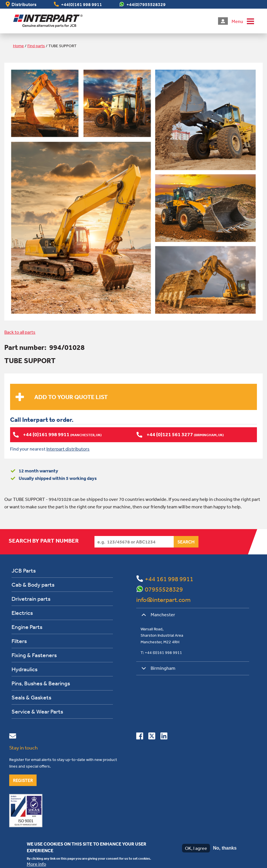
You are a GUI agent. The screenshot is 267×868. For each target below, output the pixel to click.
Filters (19, 641)
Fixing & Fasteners (34, 655)
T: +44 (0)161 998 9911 (161, 652)
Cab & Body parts (33, 584)
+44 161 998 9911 (169, 579)
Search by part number (44, 541)
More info (36, 864)
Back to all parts (20, 332)
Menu (237, 21)
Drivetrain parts (31, 599)
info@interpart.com (163, 600)
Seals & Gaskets (31, 697)
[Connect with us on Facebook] (140, 737)
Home (18, 46)
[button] (243, 21)
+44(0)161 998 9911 (82, 4)
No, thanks (225, 848)
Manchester (157, 617)
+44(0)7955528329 (146, 4)
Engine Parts (27, 627)
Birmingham (157, 670)
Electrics (22, 613)
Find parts (36, 46)
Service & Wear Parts (37, 711)
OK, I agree (196, 848)
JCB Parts (24, 570)
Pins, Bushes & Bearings (41, 683)
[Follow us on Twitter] (152, 737)
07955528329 (164, 589)
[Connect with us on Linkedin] (164, 737)
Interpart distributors (68, 449)
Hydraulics (24, 669)
